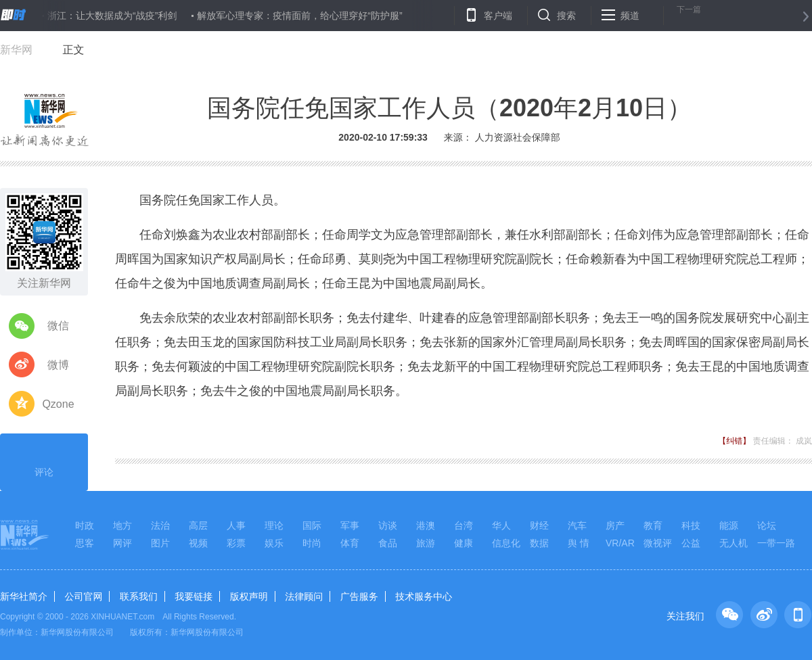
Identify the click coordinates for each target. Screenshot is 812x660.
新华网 (16, 50)
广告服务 (359, 596)
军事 (350, 525)
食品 (388, 543)
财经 (539, 525)
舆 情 (579, 543)
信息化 (506, 543)
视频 (198, 543)
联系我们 (139, 596)
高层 (198, 525)
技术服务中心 (424, 596)
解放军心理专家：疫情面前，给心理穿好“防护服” (299, 16)
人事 (236, 525)
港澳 (426, 525)
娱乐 (274, 543)
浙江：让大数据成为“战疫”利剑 (112, 16)
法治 (160, 525)
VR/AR (620, 543)
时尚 (312, 543)
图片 (160, 543)
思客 (85, 543)
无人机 (734, 543)
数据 (539, 543)
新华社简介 (24, 596)
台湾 (464, 525)
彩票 (236, 543)
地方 (122, 525)
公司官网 (83, 596)
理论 (274, 525)
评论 (44, 461)
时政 (85, 525)
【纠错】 (734, 441)
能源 (729, 525)
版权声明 (249, 596)
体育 (350, 543)
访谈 (388, 525)
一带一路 (776, 543)
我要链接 (194, 596)
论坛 (767, 525)
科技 (691, 525)
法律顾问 (304, 596)
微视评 (658, 543)
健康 (464, 543)
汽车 (577, 525)
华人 (501, 525)
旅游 (426, 543)
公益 (691, 543)
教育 (653, 525)
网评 (122, 543)
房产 (615, 525)
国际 (312, 525)
